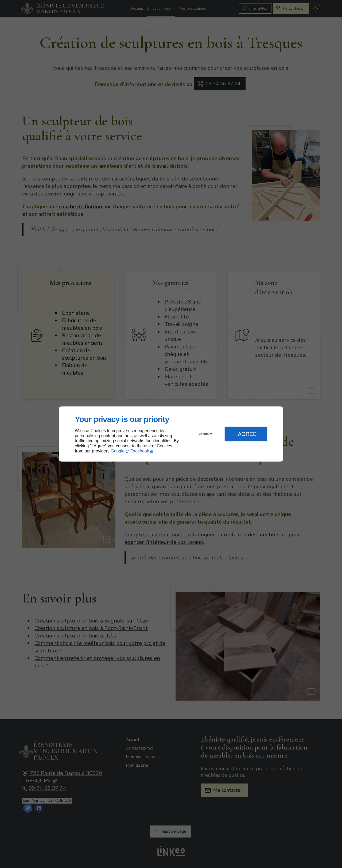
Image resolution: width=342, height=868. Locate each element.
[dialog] (171, 434)
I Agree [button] (246, 434)
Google (118, 451)
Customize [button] (205, 434)
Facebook (140, 451)
